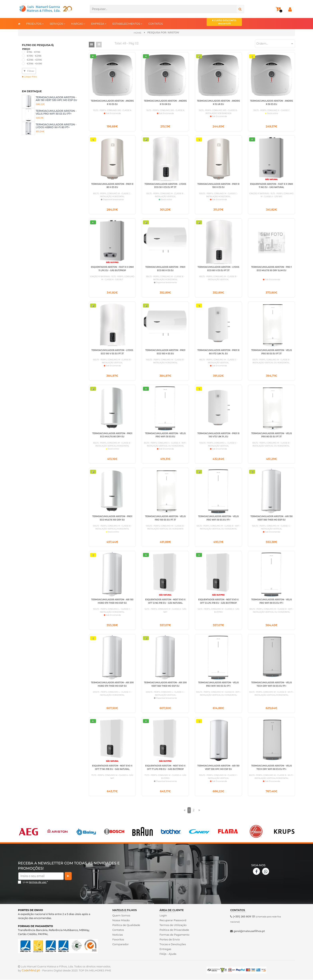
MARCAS (78, 23)
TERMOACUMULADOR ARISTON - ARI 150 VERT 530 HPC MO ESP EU (56, 99)
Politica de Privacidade (174, 930)
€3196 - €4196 (34, 64)
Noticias (118, 935)
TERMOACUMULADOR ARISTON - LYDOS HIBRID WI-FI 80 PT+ (56, 126)
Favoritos (118, 940)
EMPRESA (99, 23)
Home (137, 33)
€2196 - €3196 (34, 60)
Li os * (35, 883)
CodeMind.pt (31, 971)
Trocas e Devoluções (173, 945)
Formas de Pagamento (174, 935)
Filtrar (29, 71)
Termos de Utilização (173, 925)
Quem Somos (121, 916)
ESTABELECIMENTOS (127, 23)
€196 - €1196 (33, 52)
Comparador (121, 945)
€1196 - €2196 (34, 56)
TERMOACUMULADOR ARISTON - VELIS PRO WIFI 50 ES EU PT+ (56, 112)
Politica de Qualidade (126, 925)
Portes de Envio (170, 940)
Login (163, 916)
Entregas (165, 949)
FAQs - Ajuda (168, 954)
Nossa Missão (121, 921)
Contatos (118, 930)
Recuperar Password (173, 921)
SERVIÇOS (57, 23)
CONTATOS (156, 24)
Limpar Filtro (29, 77)
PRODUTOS (35, 23)
